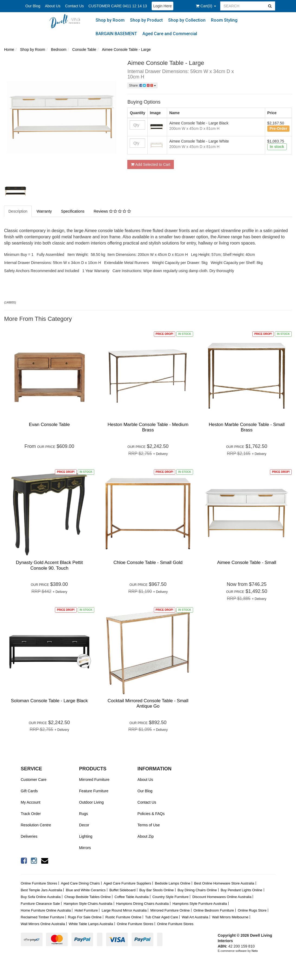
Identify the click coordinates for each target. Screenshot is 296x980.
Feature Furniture (94, 791)
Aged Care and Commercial (170, 34)
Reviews (112, 211)
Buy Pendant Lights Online (242, 890)
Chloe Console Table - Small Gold (148, 562)
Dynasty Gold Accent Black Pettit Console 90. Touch (49, 565)
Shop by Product (146, 20)
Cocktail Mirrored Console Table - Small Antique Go (148, 703)
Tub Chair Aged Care (162, 917)
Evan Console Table (49, 425)
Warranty (44, 211)
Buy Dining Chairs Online (197, 890)
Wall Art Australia (195, 917)
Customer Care (34, 780)
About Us (53, 6)
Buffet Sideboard (123, 890)
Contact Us (74, 6)
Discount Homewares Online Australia (222, 897)
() (206, 6)
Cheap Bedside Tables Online (88, 897)
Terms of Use (149, 825)
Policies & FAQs (151, 814)
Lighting (86, 836)
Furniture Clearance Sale (40, 904)
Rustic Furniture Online (123, 917)
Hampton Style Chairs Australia (88, 904)
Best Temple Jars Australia (42, 890)
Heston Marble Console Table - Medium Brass (148, 427)
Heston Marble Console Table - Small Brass (247, 427)
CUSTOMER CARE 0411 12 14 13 (118, 6)
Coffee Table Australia (132, 897)
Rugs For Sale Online (85, 917)
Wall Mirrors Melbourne (230, 917)
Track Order (31, 814)
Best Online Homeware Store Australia (224, 883)
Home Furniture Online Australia (46, 910)
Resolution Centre (36, 825)
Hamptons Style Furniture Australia (200, 904)
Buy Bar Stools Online (156, 890)
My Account (31, 802)
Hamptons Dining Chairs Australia (142, 904)
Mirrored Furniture (94, 780)
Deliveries (29, 836)
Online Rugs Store (252, 910)
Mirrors (85, 848)
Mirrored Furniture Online (170, 910)
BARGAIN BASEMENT (116, 34)
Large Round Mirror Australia (124, 910)
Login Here (163, 6)
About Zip (146, 836)
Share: (142, 85)
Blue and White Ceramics (86, 890)
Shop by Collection (187, 20)
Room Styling (224, 20)
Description (18, 211)
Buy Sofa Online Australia (41, 897)
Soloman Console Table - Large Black (49, 701)
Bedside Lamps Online (173, 883)
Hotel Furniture (86, 910)
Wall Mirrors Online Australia (43, 924)
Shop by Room (110, 20)
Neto (255, 951)
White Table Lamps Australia (91, 924)
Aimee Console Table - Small (247, 562)
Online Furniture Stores (39, 883)
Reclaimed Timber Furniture (43, 917)
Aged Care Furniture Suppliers (127, 883)
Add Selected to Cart (150, 164)
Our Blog (33, 6)
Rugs (84, 814)
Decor (84, 825)
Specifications (73, 211)
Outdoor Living (91, 802)
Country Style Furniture (171, 897)
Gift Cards (29, 791)
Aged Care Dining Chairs (80, 883)
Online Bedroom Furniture (214, 910)
